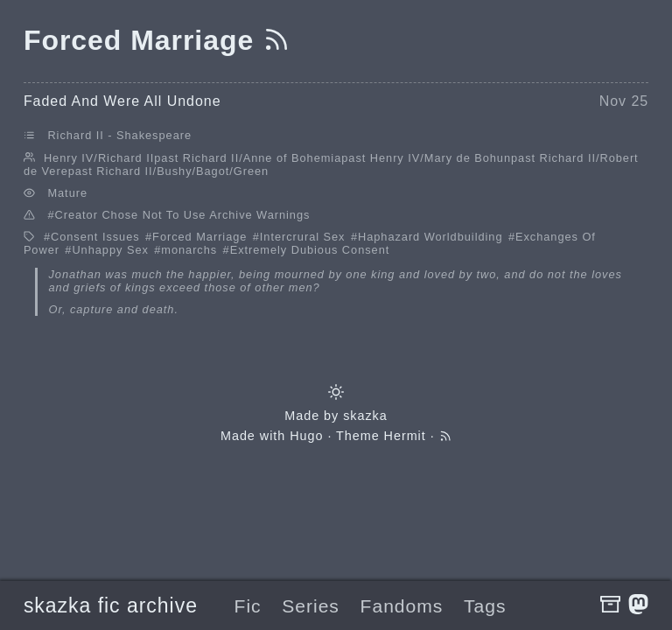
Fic (248, 606)
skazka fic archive (111, 605)
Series (311, 606)
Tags (485, 606)
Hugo (306, 436)
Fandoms (402, 606)
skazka (365, 416)
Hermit (405, 436)
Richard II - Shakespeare (119, 135)
